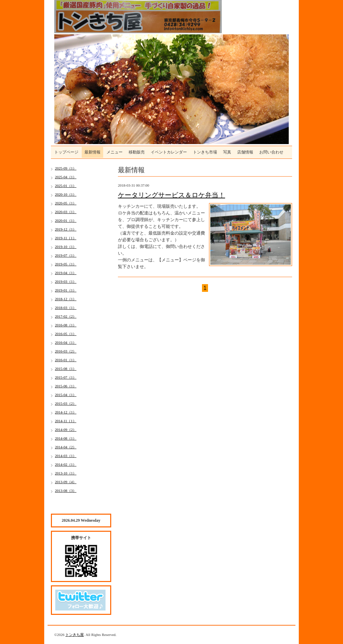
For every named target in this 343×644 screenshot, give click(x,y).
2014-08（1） (66, 438)
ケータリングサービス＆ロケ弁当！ (171, 195)
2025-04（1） (66, 177)
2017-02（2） (66, 316)
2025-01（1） (66, 186)
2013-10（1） (66, 473)
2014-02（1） (66, 464)
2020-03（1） (66, 212)
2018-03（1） (66, 308)
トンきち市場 (205, 152)
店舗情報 (245, 152)
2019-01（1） (66, 290)
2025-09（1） (66, 168)
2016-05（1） (66, 334)
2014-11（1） (66, 421)
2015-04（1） (66, 395)
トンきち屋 (75, 635)
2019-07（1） (66, 255)
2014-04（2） (66, 447)
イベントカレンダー (169, 152)
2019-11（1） (66, 238)
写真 (227, 152)
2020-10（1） (66, 194)
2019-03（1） (66, 281)
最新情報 (92, 152)
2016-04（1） (66, 342)
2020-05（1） (66, 203)
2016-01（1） (66, 360)
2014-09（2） (66, 430)
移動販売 (137, 152)
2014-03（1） (66, 456)
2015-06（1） (66, 386)
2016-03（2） (66, 351)
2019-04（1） (66, 273)
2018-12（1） (66, 299)
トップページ (66, 152)
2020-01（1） (66, 220)
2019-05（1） (66, 264)
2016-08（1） (66, 325)
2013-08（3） (66, 491)
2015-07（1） (66, 377)
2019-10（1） (66, 247)
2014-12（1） (66, 412)
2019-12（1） (66, 229)
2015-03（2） (66, 403)
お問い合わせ (271, 152)
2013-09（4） (66, 482)
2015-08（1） (66, 369)
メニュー (115, 152)
